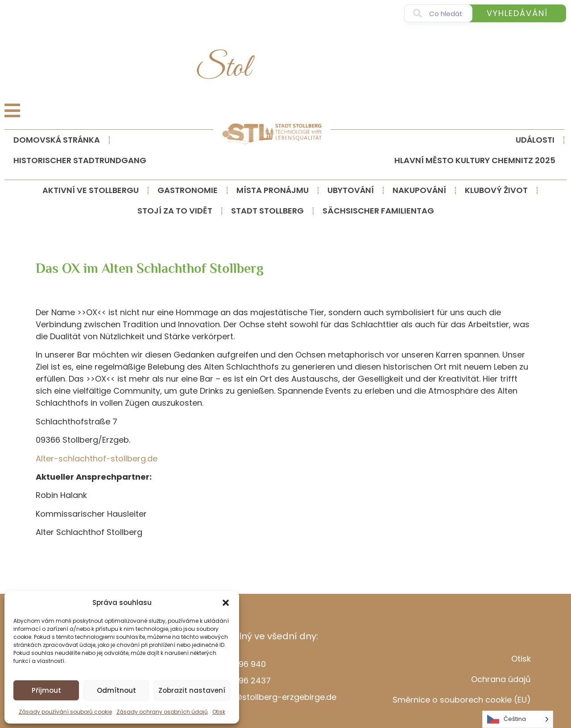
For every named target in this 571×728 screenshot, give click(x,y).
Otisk (219, 712)
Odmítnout (116, 690)
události (535, 140)
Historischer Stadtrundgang (80, 160)
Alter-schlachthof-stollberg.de (97, 459)
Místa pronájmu (273, 190)
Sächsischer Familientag (378, 211)
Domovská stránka (57, 140)
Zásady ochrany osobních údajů (162, 712)
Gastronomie (188, 190)
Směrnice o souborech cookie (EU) (462, 700)
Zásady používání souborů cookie (65, 712)
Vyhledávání (517, 13)
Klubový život (496, 190)
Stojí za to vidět (175, 211)
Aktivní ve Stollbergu (91, 190)
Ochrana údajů (501, 679)
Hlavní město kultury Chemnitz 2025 (475, 160)
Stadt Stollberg (267, 211)
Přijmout (46, 690)
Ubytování (351, 190)
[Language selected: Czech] (518, 719)
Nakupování (419, 190)
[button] (226, 603)
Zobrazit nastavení (192, 690)
